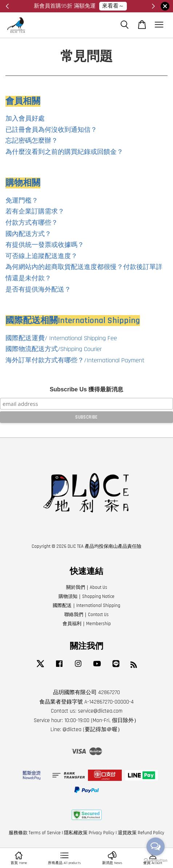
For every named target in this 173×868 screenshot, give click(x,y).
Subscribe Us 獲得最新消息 (87, 389)
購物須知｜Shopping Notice (86, 596)
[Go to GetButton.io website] (156, 861)
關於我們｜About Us (87, 587)
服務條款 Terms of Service (35, 833)
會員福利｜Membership (87, 624)
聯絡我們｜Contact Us (86, 615)
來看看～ (113, 6)
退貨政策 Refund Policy (141, 833)
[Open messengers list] (156, 847)
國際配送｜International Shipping (86, 606)
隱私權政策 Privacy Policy (89, 833)
